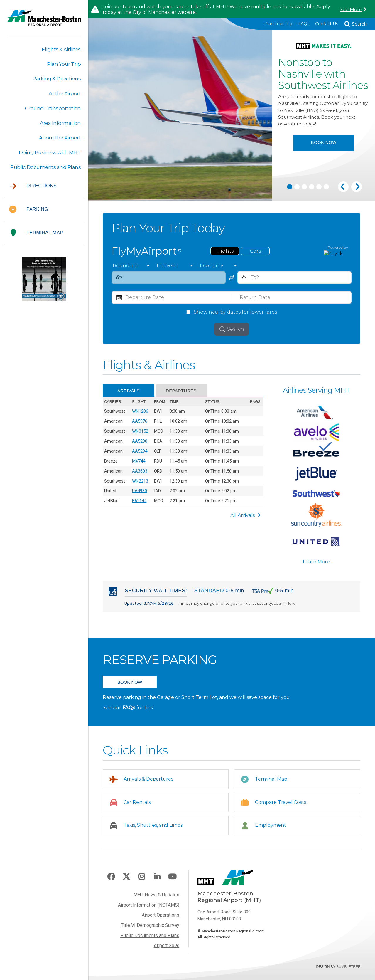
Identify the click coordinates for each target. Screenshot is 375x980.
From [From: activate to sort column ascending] (159, 405)
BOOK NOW (130, 686)
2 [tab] (297, 189)
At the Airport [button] (65, 94)
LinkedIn (157, 881)
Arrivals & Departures (148, 783)
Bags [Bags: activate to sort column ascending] (255, 405)
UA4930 (140, 495)
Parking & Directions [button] (56, 79)
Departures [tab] (183, 394)
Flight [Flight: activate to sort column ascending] (139, 405)
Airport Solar (167, 950)
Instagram (142, 881)
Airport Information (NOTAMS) (149, 909)
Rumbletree (348, 971)
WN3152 (140, 435)
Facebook (111, 881)
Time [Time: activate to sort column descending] (174, 405)
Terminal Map (37, 234)
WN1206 (140, 414)
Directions (33, 187)
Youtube (172, 881)
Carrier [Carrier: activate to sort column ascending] (113, 405)
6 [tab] (326, 189)
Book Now (324, 156)
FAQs (304, 24)
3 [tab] (304, 189)
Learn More (316, 565)
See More (351, 10)
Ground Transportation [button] (53, 108)
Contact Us (327, 24)
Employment (271, 829)
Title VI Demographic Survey (150, 930)
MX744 (139, 465)
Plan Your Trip (278, 24)
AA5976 (140, 425)
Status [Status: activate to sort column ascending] (212, 405)
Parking (29, 210)
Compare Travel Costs (281, 807)
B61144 (139, 505)
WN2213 (140, 485)
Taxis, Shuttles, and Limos (153, 829)
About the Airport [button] (60, 138)
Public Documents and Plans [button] (45, 168)
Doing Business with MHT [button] (50, 153)
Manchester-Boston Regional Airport (44, 22)
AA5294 (140, 455)
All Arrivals (245, 520)
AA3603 (140, 475)
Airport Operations (161, 920)
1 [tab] (290, 189)
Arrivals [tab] (129, 394)
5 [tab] (319, 189)
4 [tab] (312, 189)
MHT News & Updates (156, 899)
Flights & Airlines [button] (61, 49)
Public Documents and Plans (150, 940)
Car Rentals (137, 807)
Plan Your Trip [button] (64, 64)
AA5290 (140, 445)
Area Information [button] (60, 123)
